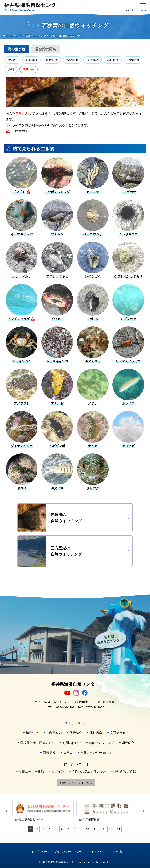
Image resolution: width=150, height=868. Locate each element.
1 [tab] (31, 829)
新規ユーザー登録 (31, 772)
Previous (7, 811)
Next (143, 811)
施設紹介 (32, 733)
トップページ (77, 723)
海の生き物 (17, 49)
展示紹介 (76, 733)
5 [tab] (56, 829)
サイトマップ (96, 852)
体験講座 (96, 733)
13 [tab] (111, 829)
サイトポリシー (38, 852)
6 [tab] (62, 829)
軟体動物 (133, 60)
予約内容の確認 (125, 772)
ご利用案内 (54, 733)
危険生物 (29, 70)
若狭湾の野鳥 (46, 49)
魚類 (11, 70)
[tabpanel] (43, 811)
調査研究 (128, 743)
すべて (13, 60)
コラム (68, 753)
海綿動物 (72, 60)
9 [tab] (80, 829)
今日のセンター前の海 (96, 753)
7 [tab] (68, 829)
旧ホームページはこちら (76, 783)
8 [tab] (74, 829)
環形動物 (92, 60)
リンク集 (117, 852)
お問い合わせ (72, 743)
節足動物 (113, 60)
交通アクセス (119, 733)
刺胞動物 (31, 60)
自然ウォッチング (101, 743)
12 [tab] (103, 829)
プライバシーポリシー (68, 852)
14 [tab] (118, 829)
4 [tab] (49, 829)
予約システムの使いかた (89, 772)
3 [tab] (43, 829)
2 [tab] (37, 829)
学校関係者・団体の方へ (37, 743)
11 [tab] (95, 829)
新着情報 (49, 753)
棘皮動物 (52, 60)
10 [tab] (87, 829)
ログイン (58, 772)
